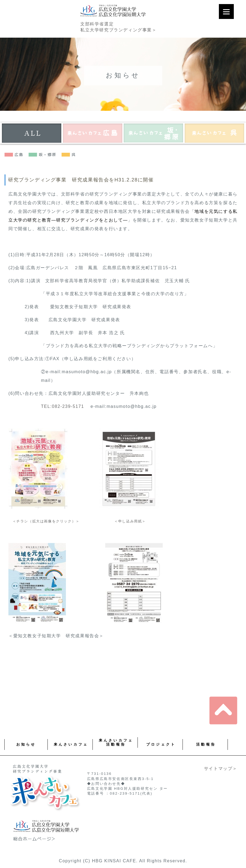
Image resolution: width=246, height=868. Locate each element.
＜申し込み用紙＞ (130, 521)
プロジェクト (161, 744)
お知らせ (26, 744)
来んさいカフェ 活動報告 (116, 742)
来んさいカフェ (71, 744)
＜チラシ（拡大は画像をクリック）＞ (44, 521)
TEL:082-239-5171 (63, 406)
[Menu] (226, 12)
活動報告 (206, 744)
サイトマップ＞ (221, 768)
